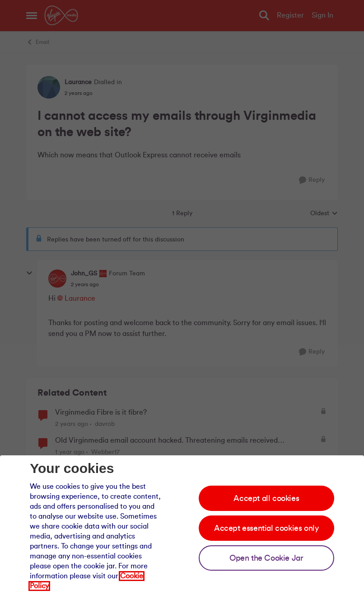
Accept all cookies (266, 498)
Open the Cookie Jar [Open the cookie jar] (266, 558)
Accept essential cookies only (266, 528)
